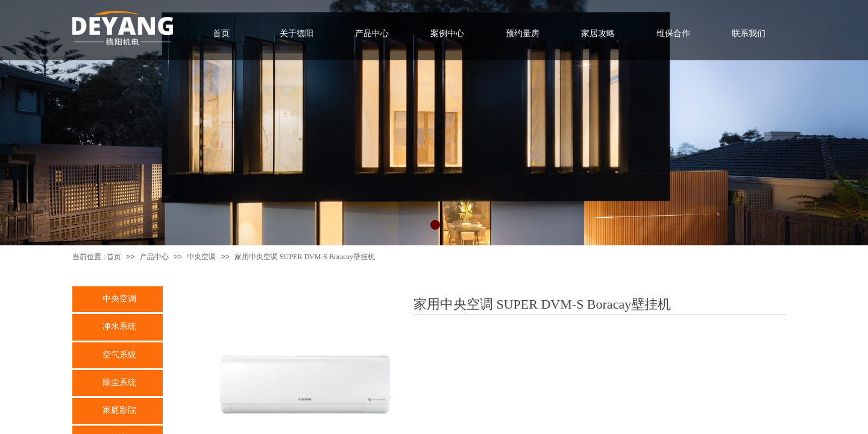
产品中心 (154, 257)
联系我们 (749, 33)
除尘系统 (119, 382)
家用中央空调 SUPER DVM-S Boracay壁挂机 (305, 257)
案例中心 (447, 33)
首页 (114, 257)
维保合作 (673, 33)
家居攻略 (598, 33)
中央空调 (201, 257)
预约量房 (523, 33)
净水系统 (119, 326)
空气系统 (119, 354)
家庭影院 (119, 410)
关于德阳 (297, 33)
